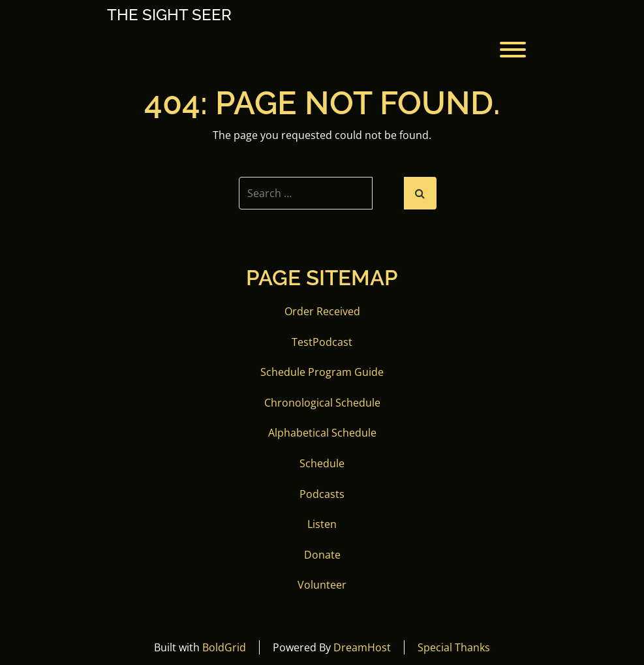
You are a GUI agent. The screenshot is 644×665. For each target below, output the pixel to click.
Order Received (322, 311)
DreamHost (362, 647)
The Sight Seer (169, 15)
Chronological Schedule (322, 403)
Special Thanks (454, 647)
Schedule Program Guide (322, 372)
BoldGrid (224, 647)
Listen (322, 524)
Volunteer (322, 585)
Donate (322, 555)
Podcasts (322, 494)
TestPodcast (322, 342)
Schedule (322, 463)
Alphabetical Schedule (322, 433)
